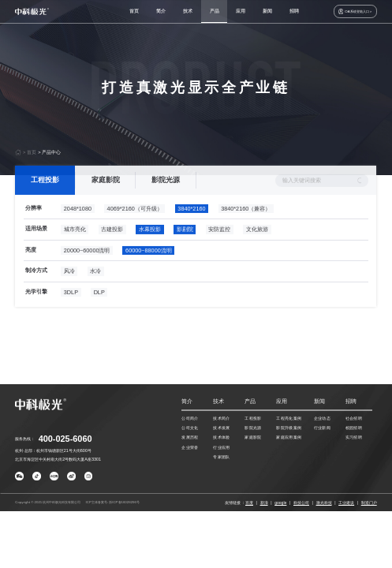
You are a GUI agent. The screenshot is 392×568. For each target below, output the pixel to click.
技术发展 (221, 428)
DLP (99, 307)
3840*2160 (192, 224)
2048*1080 (78, 224)
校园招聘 (354, 428)
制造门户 (369, 503)
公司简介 (190, 418)
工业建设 (346, 503)
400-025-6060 (65, 439)
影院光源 (166, 195)
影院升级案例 (289, 428)
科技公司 (301, 503)
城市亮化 (75, 245)
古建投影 (113, 245)
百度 (249, 503)
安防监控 (220, 245)
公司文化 (190, 428)
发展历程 (190, 437)
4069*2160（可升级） (135, 224)
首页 (134, 11)
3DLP (71, 307)
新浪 (264, 503)
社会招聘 (354, 418)
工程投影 (45, 195)
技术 (188, 11)
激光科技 (324, 503)
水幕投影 (150, 245)
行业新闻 (322, 428)
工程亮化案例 (289, 418)
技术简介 (221, 418)
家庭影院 (106, 195)
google (280, 503)
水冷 (96, 287)
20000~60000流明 (87, 265)
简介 (161, 11)
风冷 (69, 287)
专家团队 (221, 457)
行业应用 (221, 447)
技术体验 (221, 437)
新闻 (267, 11)
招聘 (294, 11)
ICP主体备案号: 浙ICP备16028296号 (113, 502)
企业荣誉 (190, 447)
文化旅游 (257, 245)
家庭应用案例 (289, 437)
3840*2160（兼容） (246, 224)
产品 (215, 11)
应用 (241, 11)
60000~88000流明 (149, 265)
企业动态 (322, 418)
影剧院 (185, 245)
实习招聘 (354, 437)
